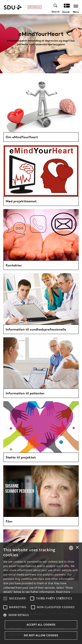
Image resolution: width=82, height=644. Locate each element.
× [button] (77, 548)
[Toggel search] (56, 7)
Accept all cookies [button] (41, 625)
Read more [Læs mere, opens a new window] (63, 592)
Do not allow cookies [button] (41, 635)
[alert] (41, 593)
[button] (5, 598)
